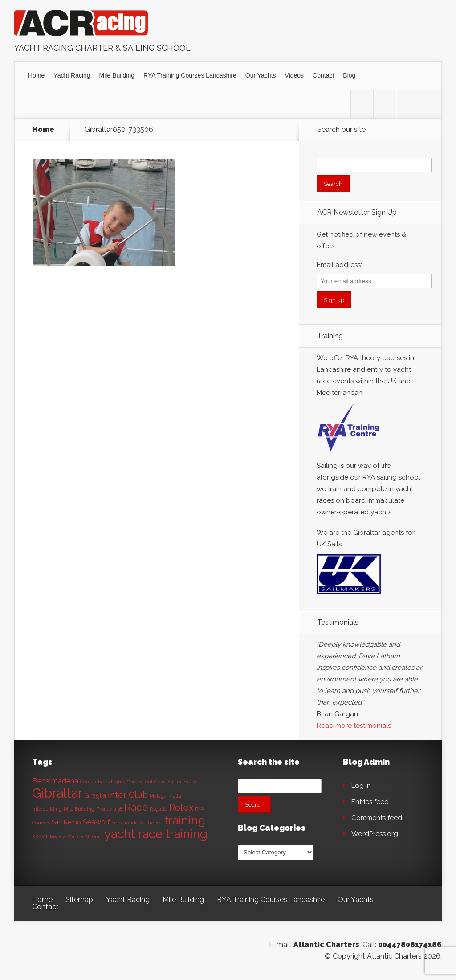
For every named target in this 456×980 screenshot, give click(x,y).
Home (36, 75)
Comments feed (377, 818)
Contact (323, 75)
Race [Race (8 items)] (136, 807)
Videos (295, 75)
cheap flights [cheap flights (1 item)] (110, 782)
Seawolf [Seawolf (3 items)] (96, 822)
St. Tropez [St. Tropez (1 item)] (151, 823)
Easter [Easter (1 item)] (175, 782)
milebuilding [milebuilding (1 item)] (47, 809)
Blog (349, 75)
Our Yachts (261, 75)
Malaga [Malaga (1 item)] (158, 796)
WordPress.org (375, 834)
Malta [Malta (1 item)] (175, 796)
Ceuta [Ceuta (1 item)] (87, 782)
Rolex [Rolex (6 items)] (181, 808)
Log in (361, 786)
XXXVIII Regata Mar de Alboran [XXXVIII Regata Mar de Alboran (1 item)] (67, 836)
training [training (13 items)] (185, 820)
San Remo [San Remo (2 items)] (66, 822)
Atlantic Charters (326, 945)
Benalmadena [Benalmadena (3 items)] (55, 781)
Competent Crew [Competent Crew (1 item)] (146, 782)
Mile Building (117, 75)
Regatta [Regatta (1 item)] (159, 809)
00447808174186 (410, 945)
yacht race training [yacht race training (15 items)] (156, 834)
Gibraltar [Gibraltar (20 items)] (57, 793)
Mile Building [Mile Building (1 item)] (79, 809)
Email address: (339, 265)
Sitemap (79, 900)
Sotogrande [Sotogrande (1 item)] (125, 823)
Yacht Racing (72, 75)
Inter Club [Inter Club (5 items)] (128, 795)
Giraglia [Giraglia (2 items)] (95, 795)
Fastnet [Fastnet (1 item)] (192, 782)
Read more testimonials (354, 726)
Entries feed (370, 802)
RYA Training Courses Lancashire (190, 75)
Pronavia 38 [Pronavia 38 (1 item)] (109, 809)
